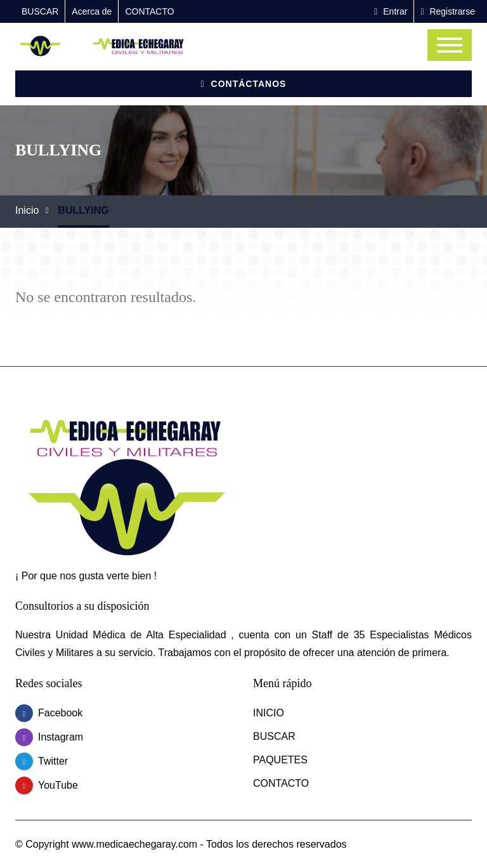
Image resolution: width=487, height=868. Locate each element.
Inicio (27, 210)
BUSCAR (40, 11)
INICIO (269, 713)
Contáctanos (244, 84)
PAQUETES (280, 760)
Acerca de (92, 11)
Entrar (391, 11)
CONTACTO (149, 11)
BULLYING (83, 210)
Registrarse (448, 11)
